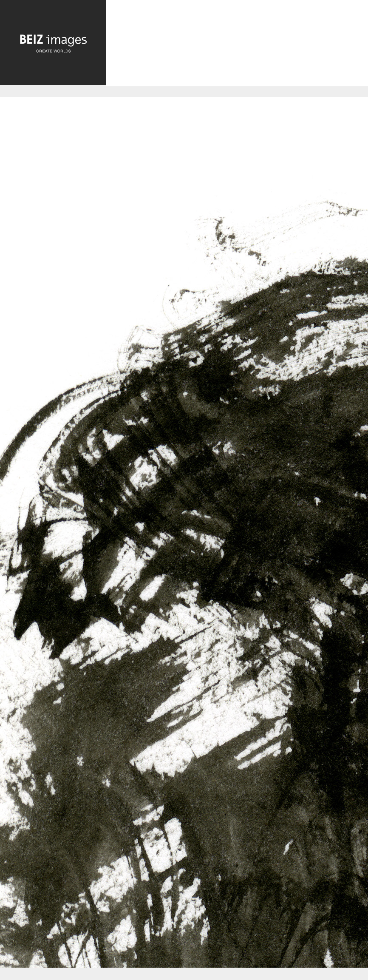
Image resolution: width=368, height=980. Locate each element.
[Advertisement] (237, 50)
